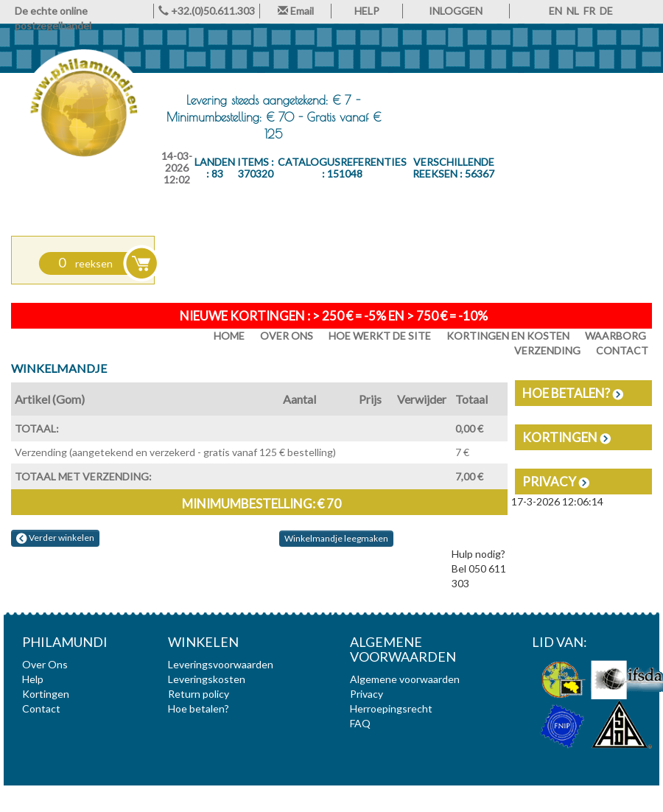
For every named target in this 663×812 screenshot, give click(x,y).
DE (606, 11)
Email (296, 11)
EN (555, 11)
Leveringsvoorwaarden (221, 664)
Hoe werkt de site (380, 336)
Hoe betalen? (573, 393)
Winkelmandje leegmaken (336, 538)
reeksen (85, 263)
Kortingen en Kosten (508, 336)
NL (573, 11)
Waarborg (615, 336)
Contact (41, 708)
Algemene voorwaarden (405, 679)
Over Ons (287, 336)
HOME (229, 336)
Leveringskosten (207, 679)
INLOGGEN (456, 11)
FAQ (360, 723)
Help (33, 679)
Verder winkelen (55, 538)
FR (589, 11)
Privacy (556, 482)
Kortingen (566, 437)
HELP (367, 11)
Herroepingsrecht (391, 708)
